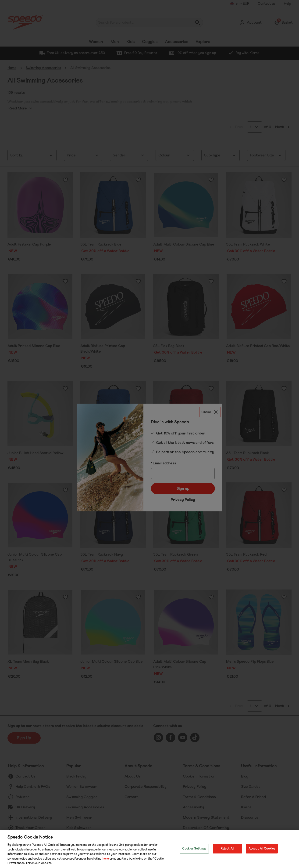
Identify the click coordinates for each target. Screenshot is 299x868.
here (106, 859)
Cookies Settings (194, 848)
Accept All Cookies (262, 848)
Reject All (227, 848)
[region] (149, 849)
